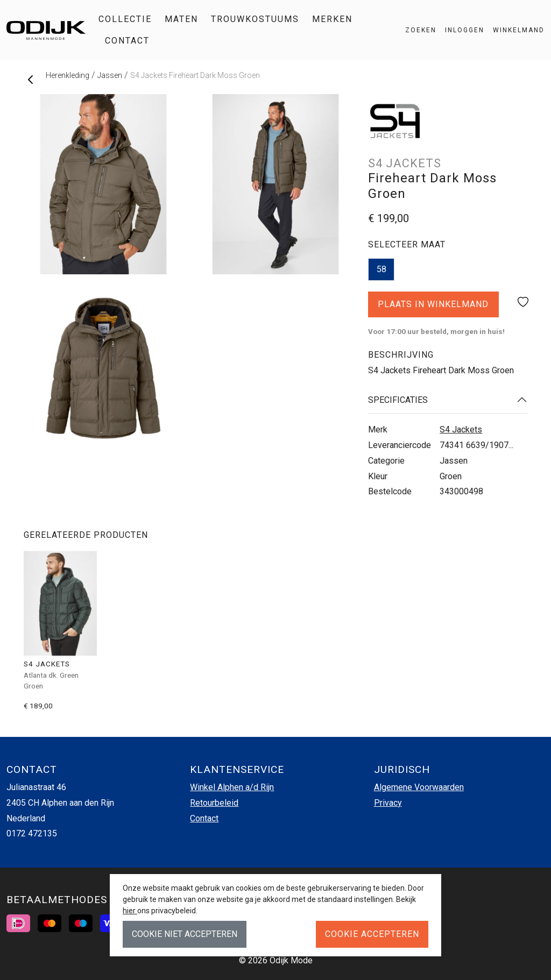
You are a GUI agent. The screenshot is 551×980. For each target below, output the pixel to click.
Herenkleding (68, 75)
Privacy (388, 803)
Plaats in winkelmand (433, 308)
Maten (181, 19)
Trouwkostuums (255, 19)
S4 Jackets (461, 429)
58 (382, 269)
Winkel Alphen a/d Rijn (232, 787)
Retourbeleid (214, 803)
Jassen (110, 75)
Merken (332, 19)
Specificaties (398, 400)
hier (130, 911)
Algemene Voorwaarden (419, 787)
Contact (127, 41)
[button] (514, 30)
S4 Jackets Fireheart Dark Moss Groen (195, 75)
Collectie (125, 19)
